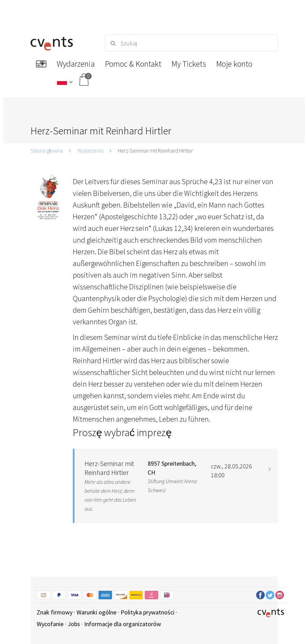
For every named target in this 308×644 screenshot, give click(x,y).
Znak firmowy (55, 612)
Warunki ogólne (96, 612)
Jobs (74, 624)
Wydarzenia (90, 151)
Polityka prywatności (147, 612)
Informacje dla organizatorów (123, 624)
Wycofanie (50, 624)
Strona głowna (47, 151)
